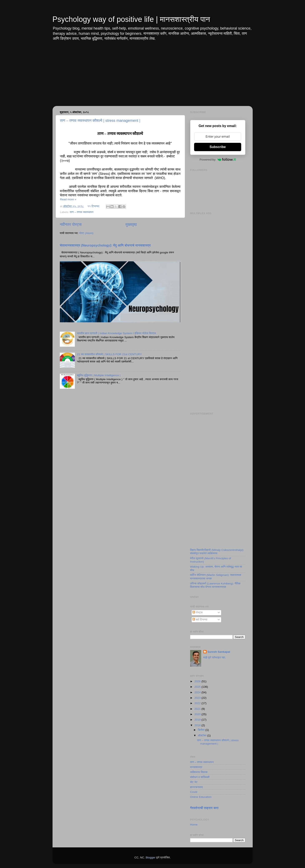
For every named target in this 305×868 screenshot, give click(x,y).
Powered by (218, 159)
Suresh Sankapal (219, 652)
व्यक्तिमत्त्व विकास (199, 772)
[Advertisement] (153, 77)
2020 (198, 714)
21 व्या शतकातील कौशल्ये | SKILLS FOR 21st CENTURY (109, 354)
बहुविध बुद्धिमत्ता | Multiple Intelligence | (99, 375)
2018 (198, 725)
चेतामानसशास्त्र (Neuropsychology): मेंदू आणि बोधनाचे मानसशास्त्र (105, 245)
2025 (198, 687)
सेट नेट (194, 782)
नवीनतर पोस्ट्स (71, 225)
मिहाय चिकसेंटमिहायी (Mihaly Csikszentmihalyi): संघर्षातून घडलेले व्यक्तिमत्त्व (217, 552)
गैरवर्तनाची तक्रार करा (204, 808)
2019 (198, 720)
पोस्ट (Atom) (86, 233)
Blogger (151, 857)
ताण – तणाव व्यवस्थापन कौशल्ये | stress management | (100, 121)
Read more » (68, 199)
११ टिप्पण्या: (94, 206)
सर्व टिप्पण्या (200, 620)
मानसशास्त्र (196, 767)
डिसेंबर (202, 730)
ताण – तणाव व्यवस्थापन (82, 212)
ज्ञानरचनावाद (196, 787)
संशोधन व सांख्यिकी (200, 777)
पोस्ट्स (197, 612)
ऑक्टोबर (203, 735)
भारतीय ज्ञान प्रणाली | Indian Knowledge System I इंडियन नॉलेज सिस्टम (116, 333)
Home (194, 825)
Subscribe (218, 147)
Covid (194, 792)
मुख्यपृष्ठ (131, 225)
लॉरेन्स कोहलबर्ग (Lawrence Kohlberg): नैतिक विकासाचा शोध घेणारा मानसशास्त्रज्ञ (215, 585)
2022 (198, 703)
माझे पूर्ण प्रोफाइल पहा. (215, 657)
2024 (198, 692)
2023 (198, 698)
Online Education (201, 797)
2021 (198, 709)
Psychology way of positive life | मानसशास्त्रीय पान (131, 19)
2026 (198, 681)
